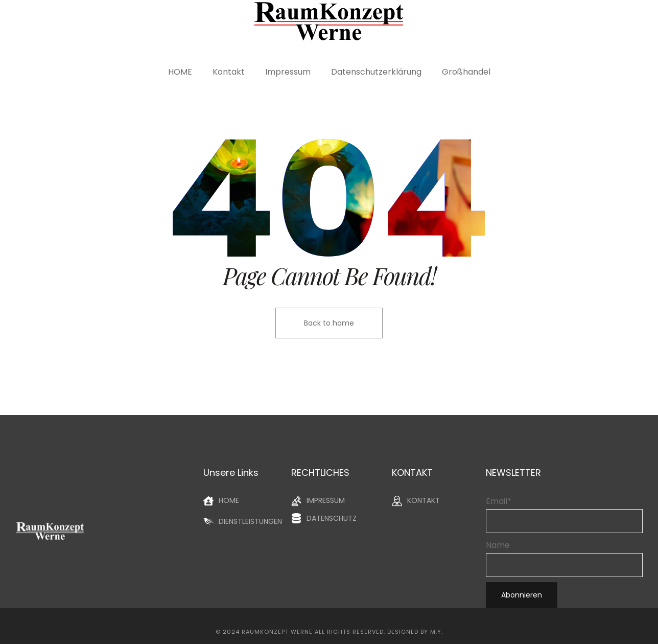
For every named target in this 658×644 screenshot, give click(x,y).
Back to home (329, 323)
